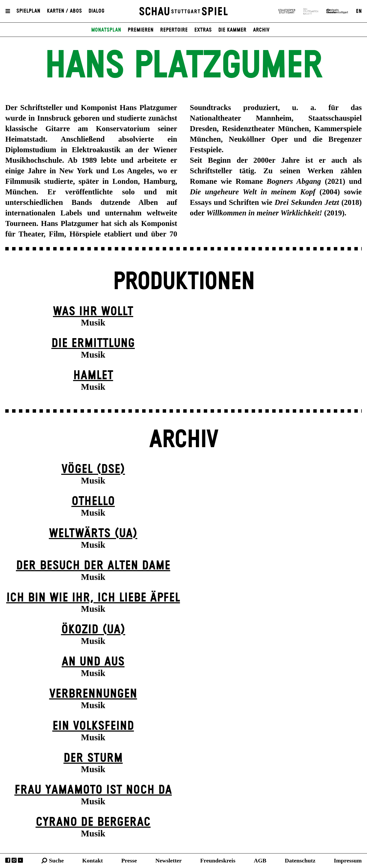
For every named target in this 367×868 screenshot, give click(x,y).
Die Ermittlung (93, 344)
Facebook (8, 860)
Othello (93, 502)
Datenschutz (300, 860)
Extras (203, 30)
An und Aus (93, 662)
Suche (56, 860)
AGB (260, 860)
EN (359, 11)
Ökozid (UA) (93, 630)
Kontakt (92, 860)
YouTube (20, 860)
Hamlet (93, 376)
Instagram (14, 860)
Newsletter (168, 860)
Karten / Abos (64, 11)
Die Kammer (232, 30)
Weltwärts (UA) (93, 534)
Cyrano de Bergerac (93, 822)
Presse (129, 860)
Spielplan (28, 11)
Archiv (261, 30)
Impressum (348, 860)
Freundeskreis (218, 860)
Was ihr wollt (93, 312)
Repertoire (174, 30)
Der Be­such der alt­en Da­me (93, 566)
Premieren (141, 30)
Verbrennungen (93, 694)
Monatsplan (106, 30)
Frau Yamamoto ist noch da (93, 790)
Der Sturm (93, 758)
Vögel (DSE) (93, 469)
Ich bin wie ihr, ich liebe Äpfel (93, 598)
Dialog (96, 11)
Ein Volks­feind (93, 726)
